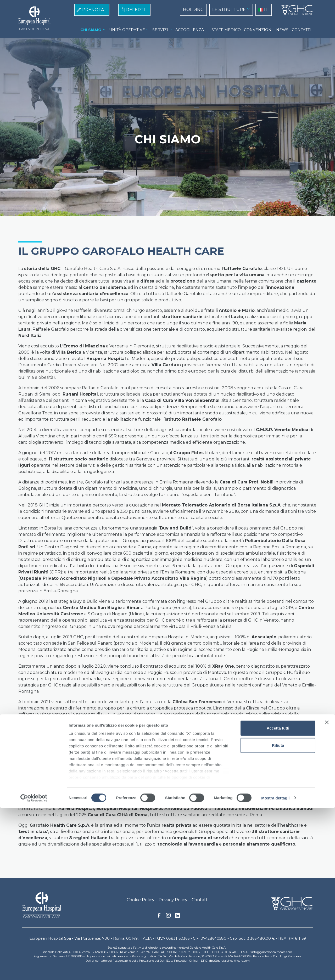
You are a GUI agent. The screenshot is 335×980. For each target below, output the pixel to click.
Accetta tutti (278, 900)
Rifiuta (278, 917)
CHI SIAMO (91, 30)
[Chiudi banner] (327, 894)
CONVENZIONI (258, 30)
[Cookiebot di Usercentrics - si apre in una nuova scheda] (34, 970)
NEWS (282, 30)
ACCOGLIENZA (190, 30)
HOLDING (193, 10)
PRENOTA (93, 10)
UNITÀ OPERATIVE (127, 30)
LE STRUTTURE (229, 10)
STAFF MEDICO (226, 30)
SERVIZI (160, 30)
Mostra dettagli (275, 970)
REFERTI (136, 10)
